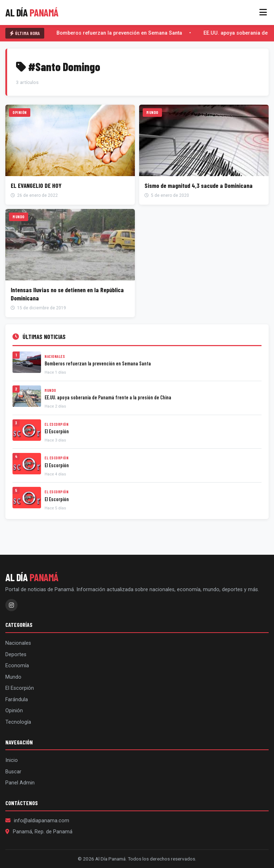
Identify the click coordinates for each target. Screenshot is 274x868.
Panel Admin (20, 783)
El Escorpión (20, 688)
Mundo (13, 677)
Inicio (12, 760)
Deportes (16, 655)
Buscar (13, 772)
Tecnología (18, 722)
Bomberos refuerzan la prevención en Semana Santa (120, 33)
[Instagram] (11, 605)
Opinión (14, 711)
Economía (17, 666)
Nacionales (18, 643)
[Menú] (263, 13)
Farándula (17, 700)
